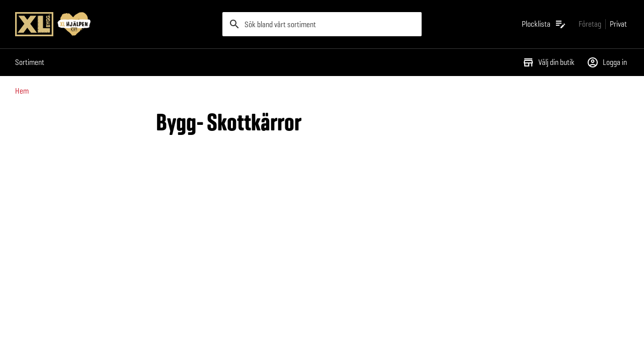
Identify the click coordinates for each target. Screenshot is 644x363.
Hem (22, 91)
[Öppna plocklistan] (544, 24)
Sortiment (30, 62)
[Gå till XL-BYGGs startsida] (115, 24)
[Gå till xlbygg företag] (590, 24)
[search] (322, 24)
